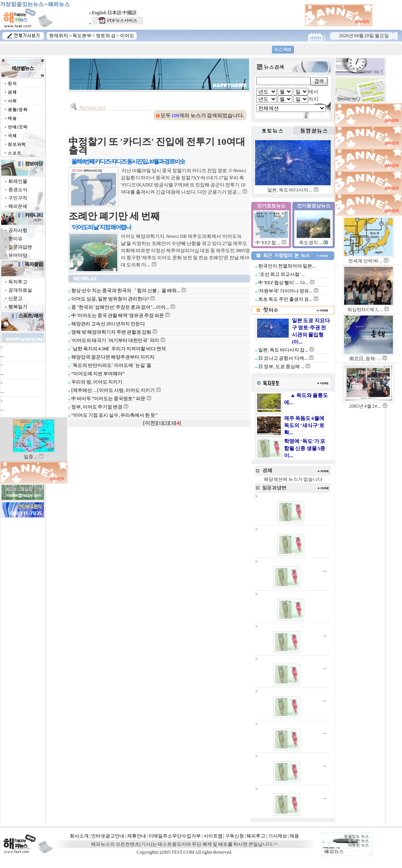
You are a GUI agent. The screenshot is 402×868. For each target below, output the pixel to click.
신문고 (15, 298)
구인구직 (18, 198)
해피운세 (18, 206)
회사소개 (79, 836)
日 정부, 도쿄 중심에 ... (281, 367)
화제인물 (18, 181)
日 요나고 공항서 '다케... (283, 358)
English (99, 13)
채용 (294, 836)
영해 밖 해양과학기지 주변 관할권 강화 (111, 332)
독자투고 (18, 282)
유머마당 (18, 255)
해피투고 (256, 836)
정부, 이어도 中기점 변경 (96, 407)
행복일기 (18, 307)
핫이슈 (15, 239)
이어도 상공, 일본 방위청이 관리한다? (110, 299)
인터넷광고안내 (108, 836)
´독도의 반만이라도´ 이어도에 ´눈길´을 (111, 365)
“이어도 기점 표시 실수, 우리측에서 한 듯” (114, 415)
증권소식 (18, 190)
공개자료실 (20, 290)
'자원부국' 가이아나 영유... (285, 291)
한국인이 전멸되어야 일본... (287, 266)
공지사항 (18, 230)
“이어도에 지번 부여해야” (98, 374)
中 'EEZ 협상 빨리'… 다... (283, 283)
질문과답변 (20, 247)
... (2, 355)
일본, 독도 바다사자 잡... (283, 350)
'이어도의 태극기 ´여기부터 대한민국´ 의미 (115, 340)
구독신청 (234, 836)
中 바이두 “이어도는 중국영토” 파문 (108, 399)
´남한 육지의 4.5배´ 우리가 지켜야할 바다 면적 (118, 349)
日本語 (114, 13)
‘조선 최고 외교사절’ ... (281, 274)
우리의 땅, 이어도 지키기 (96, 382)
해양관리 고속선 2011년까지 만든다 (108, 324)
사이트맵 (213, 836)
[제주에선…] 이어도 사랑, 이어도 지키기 (113, 390)
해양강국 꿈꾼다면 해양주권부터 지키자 (112, 357)
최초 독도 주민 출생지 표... (285, 299)
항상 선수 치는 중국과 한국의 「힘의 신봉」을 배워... (125, 291)
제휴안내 (137, 836)
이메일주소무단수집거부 (175, 836)
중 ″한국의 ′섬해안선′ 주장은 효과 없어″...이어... (120, 307)
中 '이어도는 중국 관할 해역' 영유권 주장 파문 (117, 315)
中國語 (130, 13)
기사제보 (278, 836)
